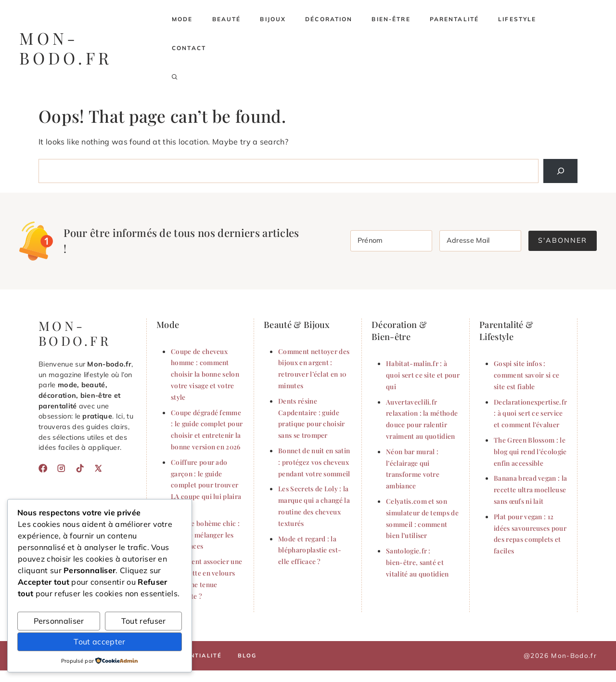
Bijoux (273, 19)
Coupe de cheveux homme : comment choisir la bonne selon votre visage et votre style (205, 374)
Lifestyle (517, 19)
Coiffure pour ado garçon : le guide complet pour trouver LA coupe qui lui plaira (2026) (206, 485)
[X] (98, 468)
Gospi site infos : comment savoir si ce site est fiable (526, 375)
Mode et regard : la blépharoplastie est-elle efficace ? (310, 550)
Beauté (227, 19)
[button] (175, 77)
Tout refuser (144, 621)
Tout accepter (99, 642)
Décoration (329, 19)
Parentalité (454, 19)
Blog (247, 656)
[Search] (560, 171)
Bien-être (391, 19)
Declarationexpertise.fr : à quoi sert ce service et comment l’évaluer (530, 413)
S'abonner (563, 240)
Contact (189, 48)
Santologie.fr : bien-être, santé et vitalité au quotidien (417, 562)
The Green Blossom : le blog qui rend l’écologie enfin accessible (530, 451)
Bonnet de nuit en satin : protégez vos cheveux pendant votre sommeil (314, 462)
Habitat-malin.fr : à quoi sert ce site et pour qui (423, 375)
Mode (182, 19)
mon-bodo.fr (66, 48)
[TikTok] (80, 468)
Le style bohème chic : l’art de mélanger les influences (205, 535)
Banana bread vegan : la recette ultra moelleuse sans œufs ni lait (530, 489)
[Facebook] (43, 468)
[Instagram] (61, 468)
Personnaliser (59, 621)
